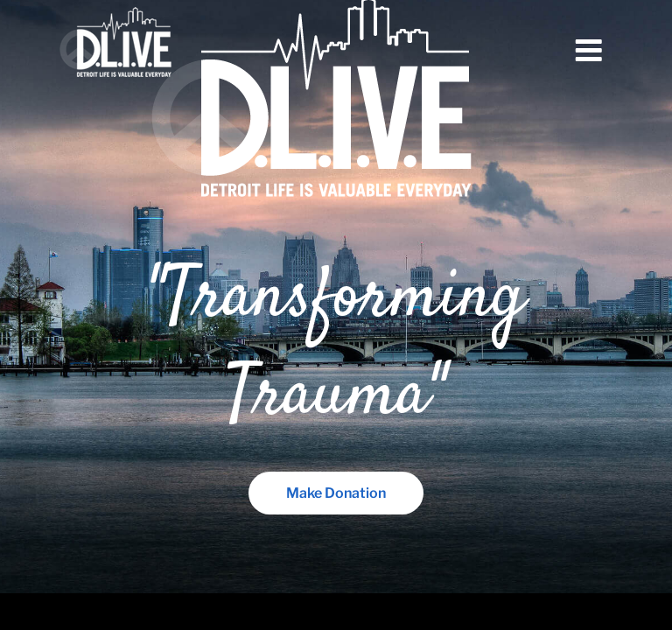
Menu (588, 51)
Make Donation (336, 493)
